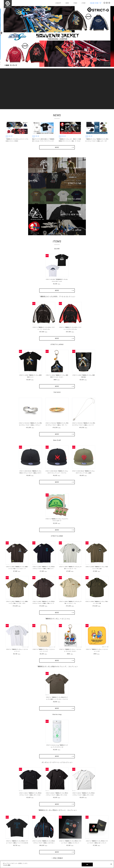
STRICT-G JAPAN (57, 312)
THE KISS (57, 360)
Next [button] (109, 64)
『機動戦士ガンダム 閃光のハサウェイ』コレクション (57, 779)
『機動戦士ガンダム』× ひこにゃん (57, 587)
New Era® (57, 408)
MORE (57, 147)
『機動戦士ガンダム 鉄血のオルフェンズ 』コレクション (57, 635)
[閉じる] (111, 864)
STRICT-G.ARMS (57, 504)
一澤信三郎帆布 (57, 827)
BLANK (57, 217)
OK (87, 864)
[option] (57, 36)
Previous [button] (105, 64)
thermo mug (57, 683)
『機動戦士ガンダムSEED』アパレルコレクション (57, 264)
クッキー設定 (105, 859)
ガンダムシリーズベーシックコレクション (57, 731)
